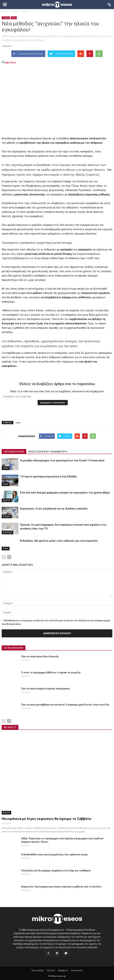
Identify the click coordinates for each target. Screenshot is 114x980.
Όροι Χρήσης (38, 970)
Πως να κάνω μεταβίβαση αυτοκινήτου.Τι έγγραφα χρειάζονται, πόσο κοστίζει (65, 705)
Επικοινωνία (77, 970)
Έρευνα (7, 500)
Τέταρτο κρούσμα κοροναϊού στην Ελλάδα (48, 476)
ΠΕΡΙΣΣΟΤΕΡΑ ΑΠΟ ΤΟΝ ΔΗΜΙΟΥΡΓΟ (48, 452)
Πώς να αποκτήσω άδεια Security (40, 656)
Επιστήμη (8, 532)
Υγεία (14, 18)
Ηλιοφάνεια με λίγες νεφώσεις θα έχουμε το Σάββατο (46, 819)
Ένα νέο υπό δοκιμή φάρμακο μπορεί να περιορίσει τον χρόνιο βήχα (65, 493)
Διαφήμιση (63, 970)
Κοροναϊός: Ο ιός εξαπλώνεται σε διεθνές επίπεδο (54, 509)
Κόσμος (7, 516)
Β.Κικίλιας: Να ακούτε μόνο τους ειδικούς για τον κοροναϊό (59, 541)
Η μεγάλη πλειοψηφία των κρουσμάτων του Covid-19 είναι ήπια (62, 460)
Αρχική (5, 11)
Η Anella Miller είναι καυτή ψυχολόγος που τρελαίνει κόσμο (54, 855)
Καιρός (6, 812)
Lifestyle (6, 18)
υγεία (18, 422)
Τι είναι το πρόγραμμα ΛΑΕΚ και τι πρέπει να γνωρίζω (51, 673)
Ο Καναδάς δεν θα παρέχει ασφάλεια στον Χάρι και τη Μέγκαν (56, 871)
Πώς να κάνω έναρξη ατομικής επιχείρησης (45, 689)
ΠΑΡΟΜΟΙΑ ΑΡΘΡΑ (14, 452)
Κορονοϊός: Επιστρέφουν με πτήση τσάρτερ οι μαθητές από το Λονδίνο (61, 887)
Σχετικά (51, 970)
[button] (109, 5)
